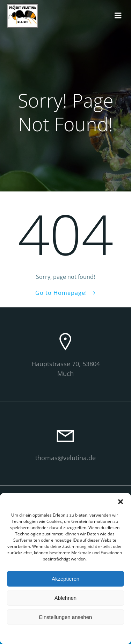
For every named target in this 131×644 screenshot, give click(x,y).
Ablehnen (65, 598)
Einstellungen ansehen (66, 617)
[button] (121, 502)
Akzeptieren (65, 579)
